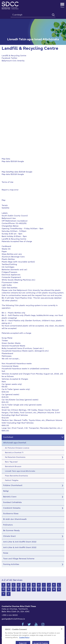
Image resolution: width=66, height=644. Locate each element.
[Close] (62, 632)
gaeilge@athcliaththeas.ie (13, 619)
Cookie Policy (24, 640)
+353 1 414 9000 (10, 615)
